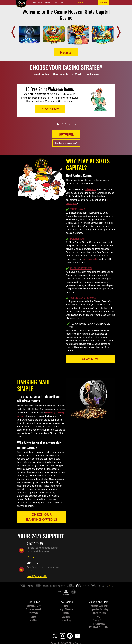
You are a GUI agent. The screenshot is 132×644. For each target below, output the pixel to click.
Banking (40, 2)
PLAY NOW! (50, 109)
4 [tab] (70, 124)
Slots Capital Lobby (33, 606)
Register (66, 52)
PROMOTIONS (66, 134)
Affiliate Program (99, 613)
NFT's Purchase (99, 624)
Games (34, 2)
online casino (90, 189)
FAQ (99, 617)
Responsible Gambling (99, 609)
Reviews (61, 2)
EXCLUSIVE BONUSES (79, 239)
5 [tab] (75, 124)
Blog (66, 606)
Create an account (33, 609)
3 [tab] (66, 124)
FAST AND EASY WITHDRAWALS (83, 298)
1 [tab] (58, 124)
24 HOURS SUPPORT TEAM (81, 268)
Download (66, 617)
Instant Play (66, 620)
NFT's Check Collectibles (99, 627)
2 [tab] (62, 124)
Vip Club (55, 2)
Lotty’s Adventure (66, 609)
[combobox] (81, 2)
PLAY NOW (104, 2)
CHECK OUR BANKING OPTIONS (42, 517)
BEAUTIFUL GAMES (78, 209)
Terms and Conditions (99, 606)
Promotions (48, 2)
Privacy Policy (99, 620)
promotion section (91, 259)
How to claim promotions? (66, 143)
